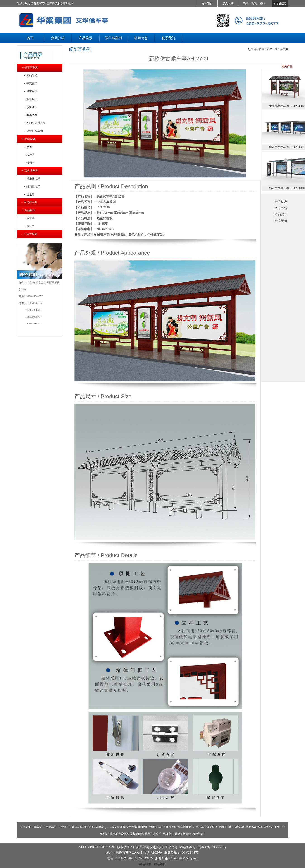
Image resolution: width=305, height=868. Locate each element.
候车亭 (38, 827)
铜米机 (100, 827)
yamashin (111, 827)
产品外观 (281, 208)
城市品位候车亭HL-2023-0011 (287, 147)
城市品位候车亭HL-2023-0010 (287, 188)
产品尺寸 (281, 214)
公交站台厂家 (66, 827)
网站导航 (145, 864)
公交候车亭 (50, 827)
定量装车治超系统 (204, 827)
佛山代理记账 (236, 827)
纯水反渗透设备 (119, 834)
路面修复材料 (254, 827)
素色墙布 (198, 834)
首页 (270, 49)
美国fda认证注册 (158, 827)
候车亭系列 (281, 49)
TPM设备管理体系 (180, 827)
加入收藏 (228, 3)
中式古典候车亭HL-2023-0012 (287, 106)
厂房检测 (221, 827)
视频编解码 (137, 834)
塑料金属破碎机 (85, 827)
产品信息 (281, 202)
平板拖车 (168, 834)
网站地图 (160, 864)
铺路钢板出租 (183, 834)
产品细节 (281, 221)
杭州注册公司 (153, 834)
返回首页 (207, 3)
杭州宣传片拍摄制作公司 (132, 827)
